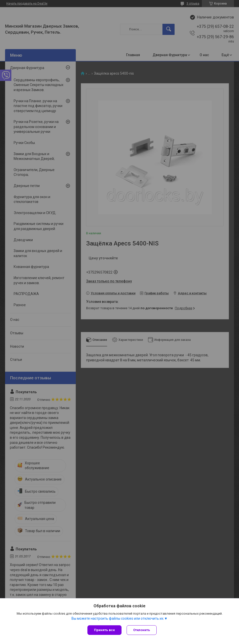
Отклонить (142, 630)
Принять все (104, 630)
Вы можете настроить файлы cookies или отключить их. (118, 618)
